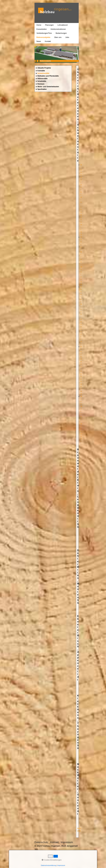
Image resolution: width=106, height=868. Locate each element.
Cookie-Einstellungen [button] (52, 860)
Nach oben (79, 830)
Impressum (67, 842)
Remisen (41, 84)
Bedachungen (61, 33)
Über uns (58, 37)
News (39, 41)
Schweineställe (43, 73)
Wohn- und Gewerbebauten (48, 87)
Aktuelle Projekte (44, 68)
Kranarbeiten (42, 29)
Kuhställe (41, 71)
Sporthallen (42, 89)
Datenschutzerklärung (48, 865)
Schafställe (42, 81)
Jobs (67, 37)
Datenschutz (41, 842)
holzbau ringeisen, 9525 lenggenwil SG (36, 15)
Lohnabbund (63, 25)
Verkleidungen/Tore (44, 33)
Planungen (49, 25)
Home (39, 25)
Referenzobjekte (43, 37)
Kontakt (48, 41)
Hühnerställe (42, 79)
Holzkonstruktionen (58, 29)
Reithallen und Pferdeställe (48, 76)
